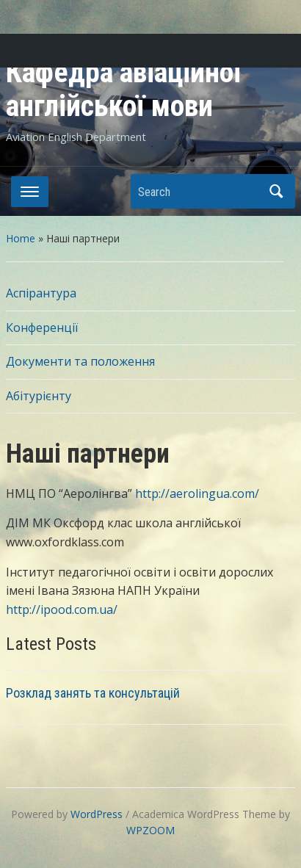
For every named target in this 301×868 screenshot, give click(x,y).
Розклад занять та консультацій (93, 693)
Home (21, 238)
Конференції (42, 328)
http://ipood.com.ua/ (63, 610)
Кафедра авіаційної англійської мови (124, 89)
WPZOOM (150, 830)
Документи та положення (80, 361)
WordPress (97, 814)
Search (277, 191)
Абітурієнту (39, 396)
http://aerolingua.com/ (197, 493)
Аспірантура (41, 293)
